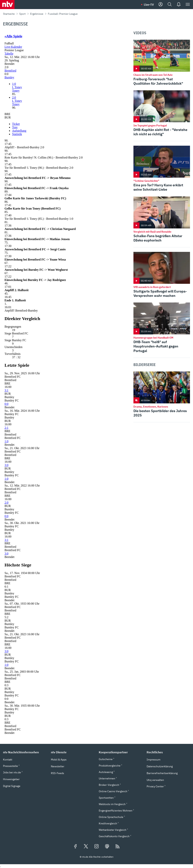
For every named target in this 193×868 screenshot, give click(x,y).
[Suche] (170, 5)
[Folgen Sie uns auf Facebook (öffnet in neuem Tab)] (75, 847)
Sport (22, 14)
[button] (25, 752)
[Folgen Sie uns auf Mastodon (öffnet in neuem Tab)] (107, 847)
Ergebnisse (37, 14)
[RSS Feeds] (118, 847)
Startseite (9, 14)
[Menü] (188, 5)
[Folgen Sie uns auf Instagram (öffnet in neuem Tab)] (96, 847)
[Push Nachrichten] (179, 5)
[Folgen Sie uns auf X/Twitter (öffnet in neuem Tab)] (86, 847)
